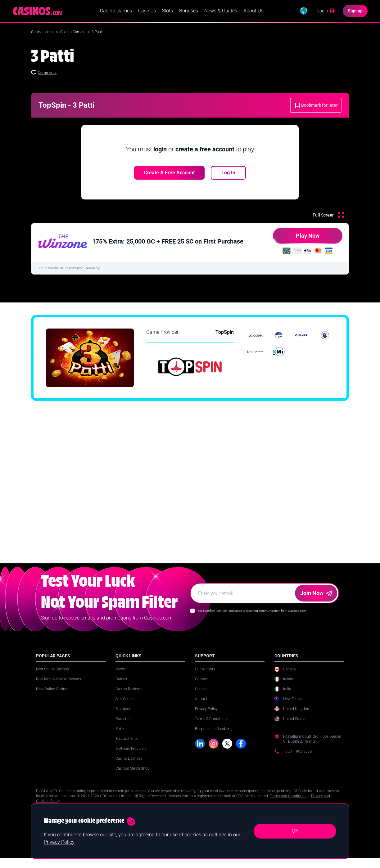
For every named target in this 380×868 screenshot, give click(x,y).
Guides (121, 686)
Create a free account (169, 173)
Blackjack (123, 716)
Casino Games (116, 11)
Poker (120, 736)
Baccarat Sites (127, 745)
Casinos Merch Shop (133, 775)
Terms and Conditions (288, 803)
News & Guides (221, 11)
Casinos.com (42, 32)
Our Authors (205, 676)
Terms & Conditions (211, 726)
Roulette (122, 726)
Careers (201, 696)
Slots (167, 11)
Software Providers (131, 755)
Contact (201, 686)
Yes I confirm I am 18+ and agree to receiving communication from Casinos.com (252, 617)
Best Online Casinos (52, 676)
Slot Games (125, 706)
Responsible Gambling (214, 736)
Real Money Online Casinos (59, 686)
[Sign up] (355, 11)
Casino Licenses (129, 765)
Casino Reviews (129, 696)
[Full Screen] (328, 215)
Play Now (296, 238)
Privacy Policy (206, 716)
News (120, 676)
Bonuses (189, 11)
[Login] (326, 11)
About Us (253, 11)
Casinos (147, 11)
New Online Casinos (53, 696)
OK (295, 831)
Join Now (316, 600)
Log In (228, 173)
